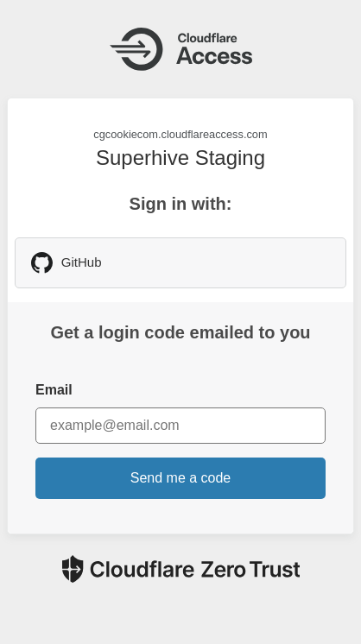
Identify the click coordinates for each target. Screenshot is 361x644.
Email (54, 390)
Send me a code (181, 478)
